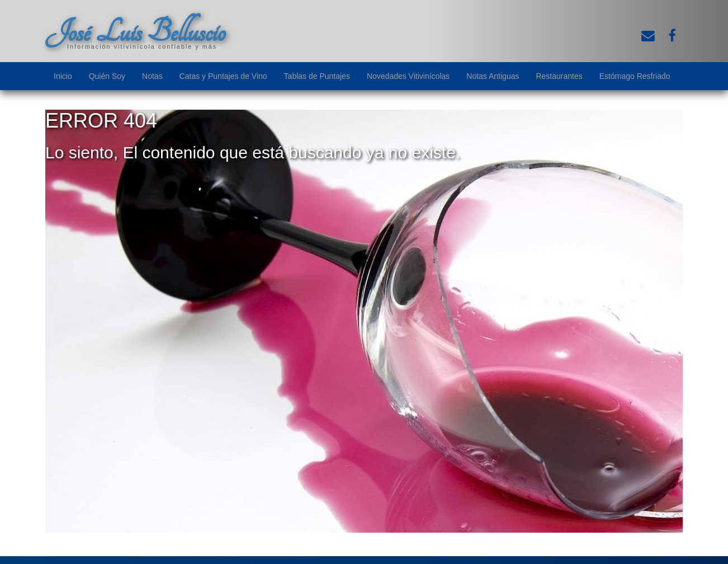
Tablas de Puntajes (317, 76)
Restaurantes (559, 76)
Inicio (63, 76)
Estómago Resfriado (635, 76)
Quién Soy (107, 76)
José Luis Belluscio (135, 32)
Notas (152, 76)
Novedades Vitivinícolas (408, 76)
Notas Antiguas (493, 76)
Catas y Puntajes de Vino (223, 76)
